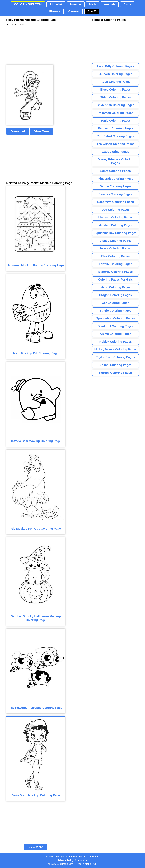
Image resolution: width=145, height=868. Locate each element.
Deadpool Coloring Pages (116, 326)
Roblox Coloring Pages (115, 342)
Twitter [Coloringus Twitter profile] (83, 857)
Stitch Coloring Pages (116, 97)
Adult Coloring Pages (116, 82)
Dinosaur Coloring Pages (116, 128)
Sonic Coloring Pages (116, 121)
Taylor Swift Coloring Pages (115, 357)
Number (76, 4)
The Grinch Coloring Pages (116, 144)
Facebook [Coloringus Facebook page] (72, 857)
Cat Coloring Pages (115, 152)
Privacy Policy (66, 860)
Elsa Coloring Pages (116, 256)
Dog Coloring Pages (116, 210)
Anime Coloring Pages (116, 334)
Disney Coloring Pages (116, 241)
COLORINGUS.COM (28, 4)
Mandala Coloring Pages (115, 225)
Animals (110, 4)
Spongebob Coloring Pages (115, 318)
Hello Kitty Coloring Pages (116, 66)
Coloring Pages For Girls (116, 280)
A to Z (92, 11)
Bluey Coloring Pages (116, 90)
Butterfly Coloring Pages (115, 272)
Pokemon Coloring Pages (115, 113)
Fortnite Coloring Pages (116, 264)
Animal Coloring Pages (116, 365)
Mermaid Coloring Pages (116, 217)
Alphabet (56, 4)
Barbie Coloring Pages (116, 186)
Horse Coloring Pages (116, 248)
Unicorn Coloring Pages (116, 74)
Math (93, 4)
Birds (127, 4)
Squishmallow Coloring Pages (116, 233)
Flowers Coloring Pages (116, 194)
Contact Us (81, 860)
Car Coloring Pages (116, 303)
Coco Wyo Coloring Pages (116, 202)
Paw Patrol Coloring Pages (116, 136)
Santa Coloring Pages (116, 171)
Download (18, 131)
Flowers (55, 11)
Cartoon (74, 11)
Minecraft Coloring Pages (116, 179)
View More (42, 131)
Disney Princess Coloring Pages (115, 161)
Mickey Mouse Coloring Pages (116, 349)
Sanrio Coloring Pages (115, 311)
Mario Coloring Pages (116, 287)
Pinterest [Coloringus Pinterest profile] (93, 857)
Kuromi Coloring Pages (115, 373)
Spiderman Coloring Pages (116, 105)
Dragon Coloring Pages (115, 295)
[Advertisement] (28, 45)
